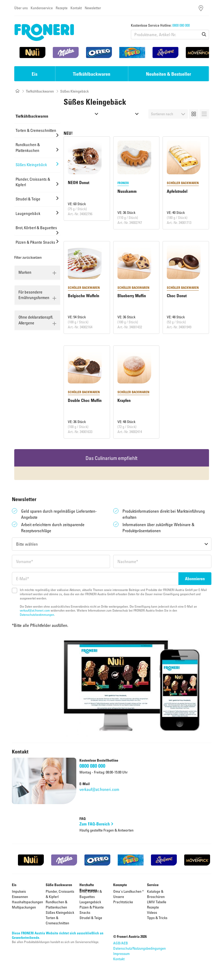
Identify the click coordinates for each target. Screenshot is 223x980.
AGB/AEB (121, 943)
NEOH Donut (79, 182)
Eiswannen (20, 897)
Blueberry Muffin (132, 296)
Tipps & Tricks (157, 918)
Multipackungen (24, 907)
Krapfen (124, 400)
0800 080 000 (181, 25)
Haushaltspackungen (27, 902)
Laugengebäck (90, 902)
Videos (152, 912)
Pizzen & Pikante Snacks (92, 910)
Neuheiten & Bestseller (169, 74)
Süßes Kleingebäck (60, 912)
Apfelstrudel (177, 191)
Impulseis (19, 891)
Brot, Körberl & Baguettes (91, 894)
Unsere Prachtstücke (123, 899)
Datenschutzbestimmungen (37, 614)
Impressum (121, 953)
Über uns (21, 8)
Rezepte (62, 8)
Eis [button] (35, 74)
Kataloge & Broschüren (156, 894)
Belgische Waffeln (84, 296)
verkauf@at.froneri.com (35, 610)
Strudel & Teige (91, 918)
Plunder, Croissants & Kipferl (60, 894)
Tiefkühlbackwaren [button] (92, 74)
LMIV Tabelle (157, 902)
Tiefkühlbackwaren (40, 91)
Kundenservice (42, 8)
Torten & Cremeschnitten (57, 920)
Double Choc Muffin (85, 400)
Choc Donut (177, 296)
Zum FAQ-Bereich (95, 824)
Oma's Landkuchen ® (129, 891)
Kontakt (76, 8)
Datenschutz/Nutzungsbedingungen (139, 948)
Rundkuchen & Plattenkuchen (56, 904)
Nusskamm (127, 191)
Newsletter (93, 8)
